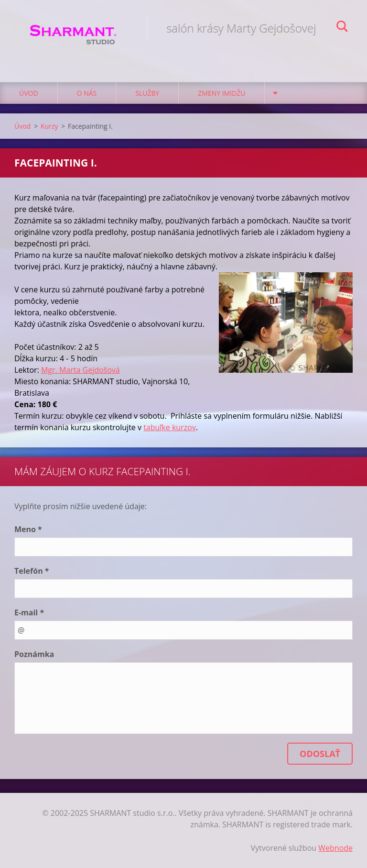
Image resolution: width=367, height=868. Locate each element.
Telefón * (32, 571)
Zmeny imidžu (221, 93)
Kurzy (49, 126)
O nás (87, 93)
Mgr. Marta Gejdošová (81, 370)
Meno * (28, 529)
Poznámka (34, 654)
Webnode (335, 848)
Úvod (29, 93)
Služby (147, 93)
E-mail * (29, 612)
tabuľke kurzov (170, 427)
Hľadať (342, 28)
